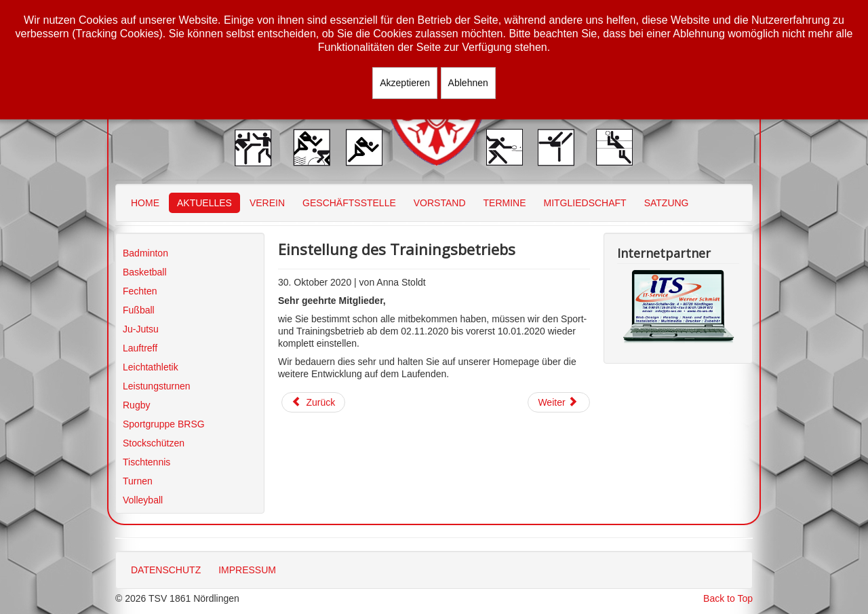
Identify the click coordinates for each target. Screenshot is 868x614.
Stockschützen (154, 443)
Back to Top (728, 598)
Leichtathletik (151, 367)
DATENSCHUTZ (166, 570)
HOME (145, 203)
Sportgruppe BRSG (164, 424)
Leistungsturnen (157, 386)
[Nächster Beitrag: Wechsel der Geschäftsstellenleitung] (559, 402)
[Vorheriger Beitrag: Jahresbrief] (313, 402)
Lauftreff (140, 348)
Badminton (145, 253)
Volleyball (143, 500)
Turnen (138, 481)
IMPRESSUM (247, 570)
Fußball (139, 310)
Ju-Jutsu (141, 329)
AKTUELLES (204, 203)
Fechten (140, 291)
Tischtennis (146, 462)
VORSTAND (440, 203)
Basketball (145, 272)
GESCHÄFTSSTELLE (349, 203)
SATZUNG (667, 203)
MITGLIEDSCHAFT (585, 203)
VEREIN (267, 203)
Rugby (136, 405)
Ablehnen (468, 83)
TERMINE (505, 203)
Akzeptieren (405, 83)
